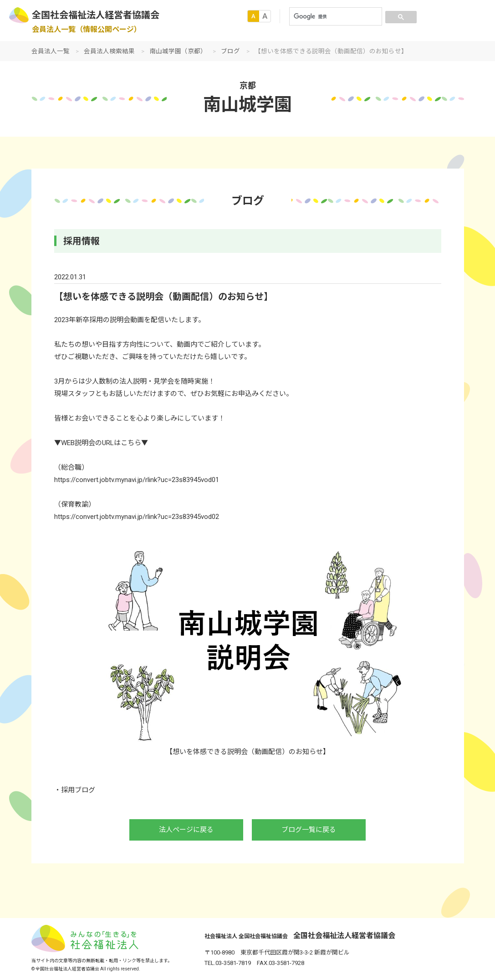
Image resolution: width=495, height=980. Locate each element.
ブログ (230, 51)
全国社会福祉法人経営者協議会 (96, 15)
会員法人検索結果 (109, 51)
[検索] (335, 16)
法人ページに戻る (186, 830)
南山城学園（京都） (178, 51)
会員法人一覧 (51, 51)
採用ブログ (78, 790)
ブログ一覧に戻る (309, 830)
